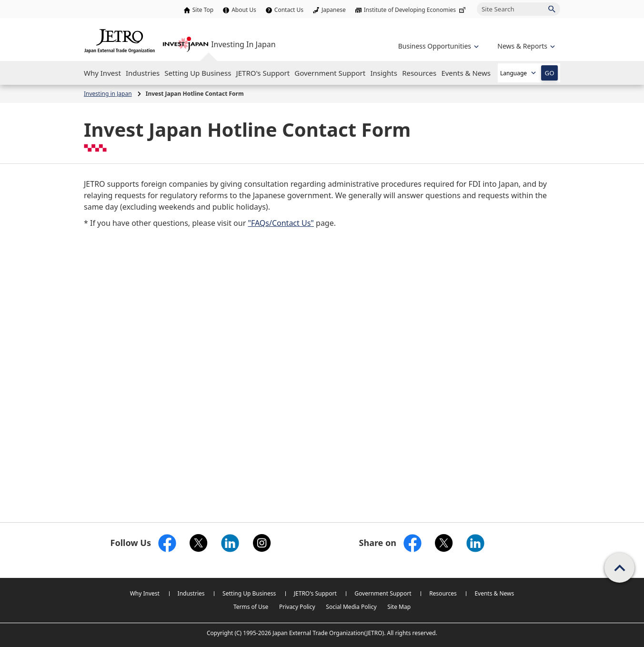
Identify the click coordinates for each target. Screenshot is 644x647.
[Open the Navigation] (102, 73)
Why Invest (145, 593)
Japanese (334, 10)
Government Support (383, 593)
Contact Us (289, 10)
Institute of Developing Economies (416, 10)
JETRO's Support (315, 593)
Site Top (203, 10)
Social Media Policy (351, 607)
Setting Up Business (249, 593)
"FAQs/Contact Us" (281, 223)
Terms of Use (251, 607)
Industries (191, 593)
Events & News (494, 593)
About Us (244, 10)
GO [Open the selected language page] (549, 73)
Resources (443, 593)
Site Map (399, 607)
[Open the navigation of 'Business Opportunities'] (438, 46)
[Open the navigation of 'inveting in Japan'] (525, 46)
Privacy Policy (297, 607)
